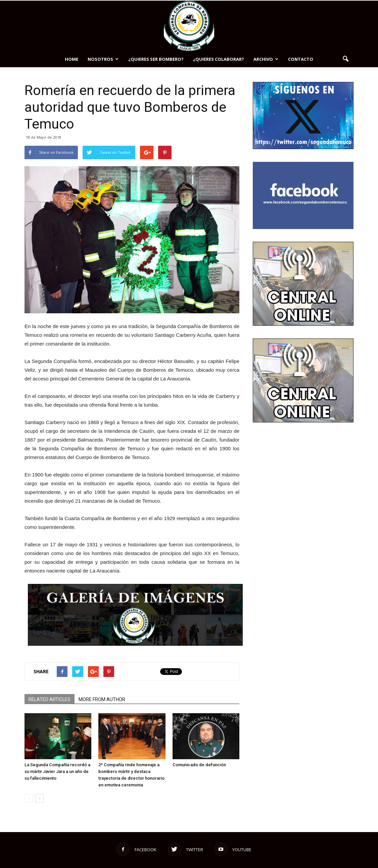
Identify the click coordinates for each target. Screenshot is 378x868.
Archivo (266, 59)
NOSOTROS (103, 59)
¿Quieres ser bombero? (156, 59)
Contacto (301, 59)
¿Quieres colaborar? (219, 59)
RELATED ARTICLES (50, 699)
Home (72, 59)
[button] (345, 59)
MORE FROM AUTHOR (102, 699)
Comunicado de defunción (199, 765)
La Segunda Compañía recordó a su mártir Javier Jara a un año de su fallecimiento (57, 771)
